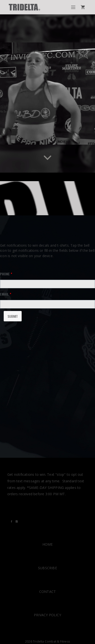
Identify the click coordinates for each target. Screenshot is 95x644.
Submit (13, 316)
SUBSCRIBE (47, 568)
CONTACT (47, 592)
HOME (48, 544)
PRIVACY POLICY (47, 615)
